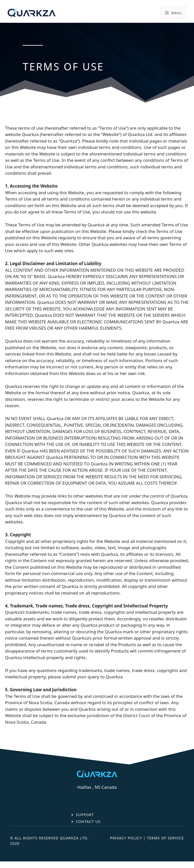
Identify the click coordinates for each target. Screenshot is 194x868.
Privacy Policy (126, 838)
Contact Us (88, 822)
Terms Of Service (166, 838)
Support (85, 815)
